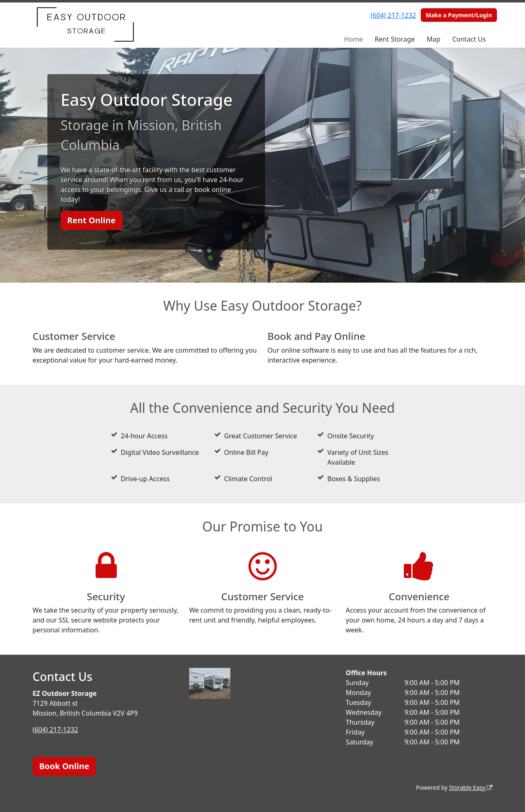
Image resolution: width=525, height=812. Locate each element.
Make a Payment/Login (459, 15)
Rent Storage (395, 39)
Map (433, 39)
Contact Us (469, 39)
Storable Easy (471, 787)
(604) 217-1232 (393, 15)
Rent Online (91, 220)
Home (354, 39)
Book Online (64, 766)
